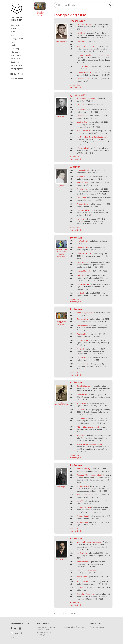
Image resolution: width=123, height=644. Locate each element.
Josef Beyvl (81, 42)
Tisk (71, 613)
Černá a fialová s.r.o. (97, 627)
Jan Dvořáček (82, 358)
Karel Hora (81, 33)
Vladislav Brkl (82, 122)
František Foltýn (83, 210)
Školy (13, 42)
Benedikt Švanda (83, 386)
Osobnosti (15, 25)
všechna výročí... (76, 87)
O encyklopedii (17, 79)
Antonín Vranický (84, 469)
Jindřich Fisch (82, 395)
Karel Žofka (81, 436)
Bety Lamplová (83, 319)
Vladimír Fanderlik (84, 72)
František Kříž (82, 116)
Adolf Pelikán (82, 403)
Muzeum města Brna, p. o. (73, 627)
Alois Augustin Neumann (86, 570)
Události (14, 28)
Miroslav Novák (83, 340)
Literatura (15, 52)
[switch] (12, 633)
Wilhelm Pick (82, 176)
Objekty (14, 35)
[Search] (83, 5)
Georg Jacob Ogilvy (84, 24)
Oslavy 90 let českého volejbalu (40, 14)
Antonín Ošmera (83, 204)
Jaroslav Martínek (84, 271)
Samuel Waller (82, 247)
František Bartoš (83, 364)
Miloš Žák (81, 349)
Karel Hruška (82, 577)
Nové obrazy (16, 62)
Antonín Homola (83, 516)
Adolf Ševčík (82, 334)
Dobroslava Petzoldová (86, 594)
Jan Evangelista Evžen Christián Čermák (92, 137)
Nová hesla (15, 59)
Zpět (65, 613)
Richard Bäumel (83, 262)
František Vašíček (84, 79)
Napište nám (16, 65)
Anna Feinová (82, 189)
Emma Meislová (83, 581)
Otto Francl (81, 276)
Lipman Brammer (84, 325)
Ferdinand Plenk (83, 170)
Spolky (13, 45)
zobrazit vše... (75, 85)
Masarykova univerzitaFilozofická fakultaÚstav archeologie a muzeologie (46, 631)
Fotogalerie (16, 55)
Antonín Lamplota (84, 507)
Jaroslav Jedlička (83, 284)
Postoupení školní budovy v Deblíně (91, 475)
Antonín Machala (84, 495)
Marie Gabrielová (83, 131)
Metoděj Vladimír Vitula (86, 46)
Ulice (13, 32)
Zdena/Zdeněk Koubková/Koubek (90, 444)
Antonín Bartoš (83, 486)
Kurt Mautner (82, 418)
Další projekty (17, 69)
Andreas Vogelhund (84, 313)
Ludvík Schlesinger (84, 254)
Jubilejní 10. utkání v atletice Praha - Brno (93, 55)
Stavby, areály (17, 39)
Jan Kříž (80, 501)
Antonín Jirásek (83, 522)
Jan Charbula (82, 553)
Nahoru (57, 613)
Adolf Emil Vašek (83, 562)
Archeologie (16, 49)
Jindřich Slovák (83, 241)
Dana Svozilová (83, 66)
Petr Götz (81, 105)
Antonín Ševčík (83, 183)
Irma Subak (81, 198)
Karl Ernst (81, 219)
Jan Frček (80, 410)
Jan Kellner (81, 588)
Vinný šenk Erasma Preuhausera (89, 542)
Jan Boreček (81, 110)
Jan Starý (80, 293)
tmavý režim (19, 633)
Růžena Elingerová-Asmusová (88, 427)
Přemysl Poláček (83, 148)
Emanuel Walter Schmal (86, 98)
